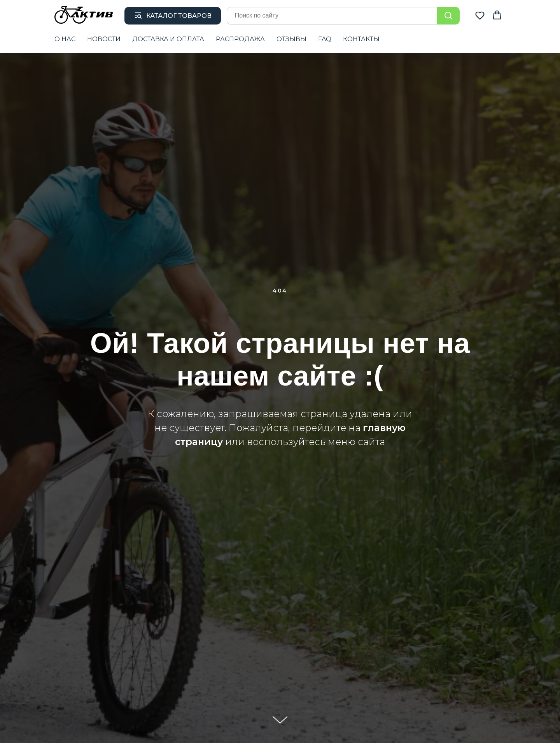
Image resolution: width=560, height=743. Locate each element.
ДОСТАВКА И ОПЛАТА (168, 39)
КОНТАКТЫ (361, 39)
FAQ (325, 39)
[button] (480, 15)
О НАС (65, 39)
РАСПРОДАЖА (240, 39)
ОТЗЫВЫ (291, 39)
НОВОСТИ (104, 39)
